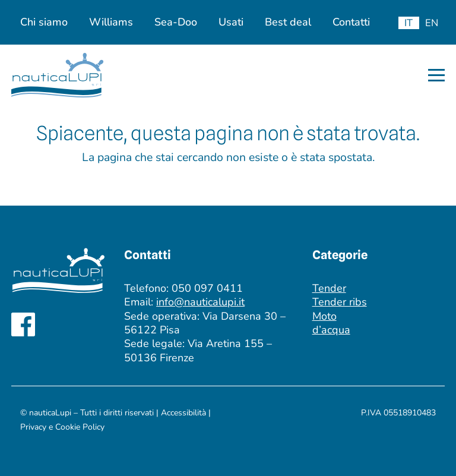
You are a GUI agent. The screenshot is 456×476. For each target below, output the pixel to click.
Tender (329, 288)
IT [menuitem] (408, 23)
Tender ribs (340, 302)
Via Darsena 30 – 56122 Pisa (205, 323)
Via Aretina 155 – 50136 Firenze (198, 350)
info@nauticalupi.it (200, 302)
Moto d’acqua (331, 323)
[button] (436, 75)
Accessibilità (183, 413)
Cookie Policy (80, 427)
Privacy (34, 427)
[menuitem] (408, 23)
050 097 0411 (207, 288)
